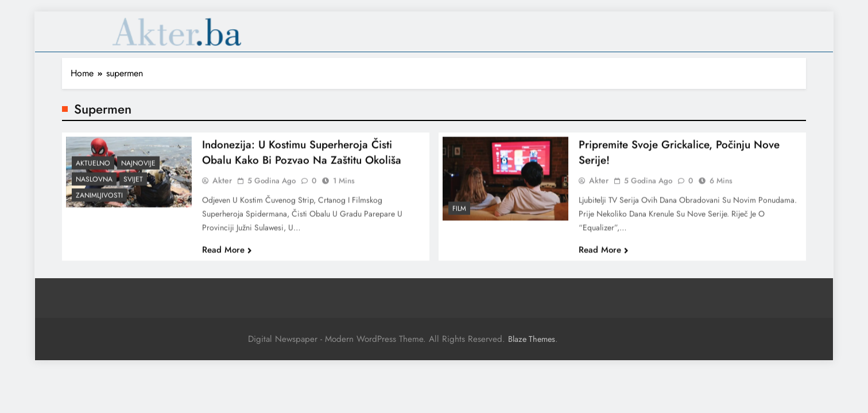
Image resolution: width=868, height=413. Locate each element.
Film (459, 213)
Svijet (133, 184)
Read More (227, 255)
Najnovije (138, 168)
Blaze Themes (532, 339)
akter (222, 185)
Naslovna (94, 184)
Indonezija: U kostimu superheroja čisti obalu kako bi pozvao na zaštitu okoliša (302, 157)
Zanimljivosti (99, 200)
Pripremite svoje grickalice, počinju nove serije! (679, 157)
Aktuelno (93, 168)
